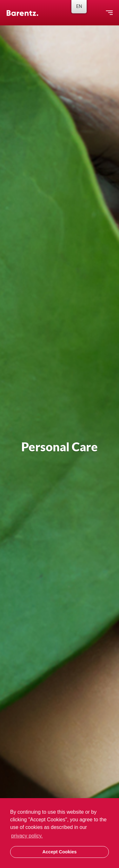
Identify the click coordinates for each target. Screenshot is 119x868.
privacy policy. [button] (27, 836)
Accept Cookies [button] (60, 852)
